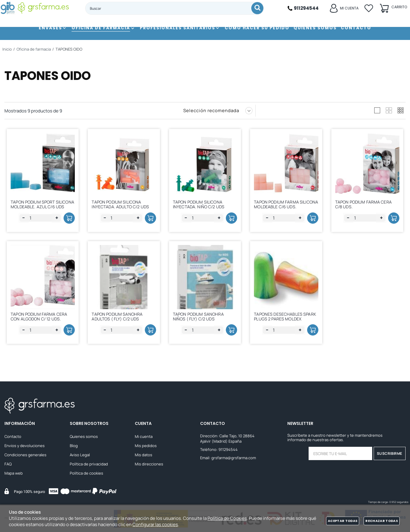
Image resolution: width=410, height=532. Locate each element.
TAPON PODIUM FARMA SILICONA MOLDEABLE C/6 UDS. (282, 206)
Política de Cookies (227, 518)
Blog (74, 446)
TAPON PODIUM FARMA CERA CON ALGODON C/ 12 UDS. (41, 317)
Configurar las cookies (155, 524)
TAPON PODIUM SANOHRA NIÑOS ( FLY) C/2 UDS (200, 317)
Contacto (13, 437)
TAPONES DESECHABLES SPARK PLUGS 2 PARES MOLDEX (280, 319)
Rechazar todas (382, 521)
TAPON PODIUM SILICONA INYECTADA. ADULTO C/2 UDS (122, 203)
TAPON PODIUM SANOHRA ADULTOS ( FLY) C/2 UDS (119, 317)
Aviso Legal (80, 455)
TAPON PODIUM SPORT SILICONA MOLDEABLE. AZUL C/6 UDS (40, 206)
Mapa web (14, 473)
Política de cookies (86, 473)
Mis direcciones (149, 464)
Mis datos (144, 455)
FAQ (8, 464)
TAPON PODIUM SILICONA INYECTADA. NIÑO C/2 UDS (201, 203)
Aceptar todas (343, 521)
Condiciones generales (25, 455)
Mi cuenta (144, 437)
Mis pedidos (146, 446)
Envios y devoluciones (25, 446)
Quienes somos (84, 437)
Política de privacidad (89, 464)
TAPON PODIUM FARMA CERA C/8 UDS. (366, 203)
